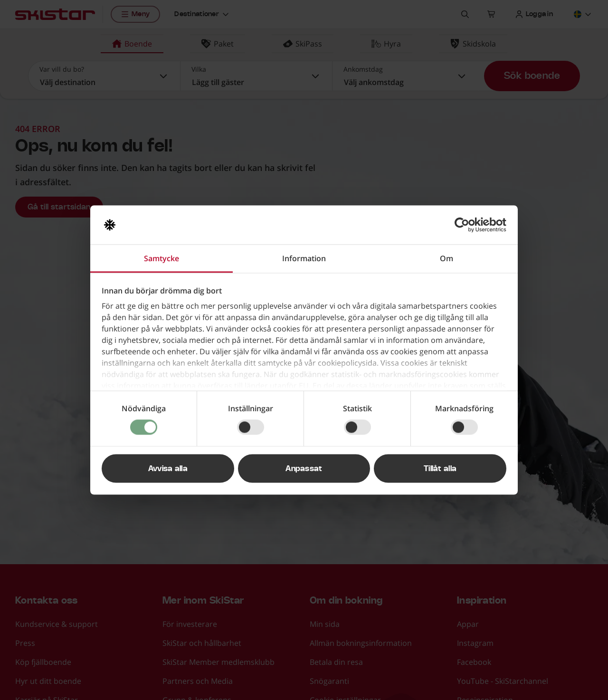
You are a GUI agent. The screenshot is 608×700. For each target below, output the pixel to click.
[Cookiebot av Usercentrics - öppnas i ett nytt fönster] (465, 225)
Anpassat (304, 469)
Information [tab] (304, 258)
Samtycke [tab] (161, 258)
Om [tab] (446, 258)
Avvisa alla (168, 469)
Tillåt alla (440, 469)
